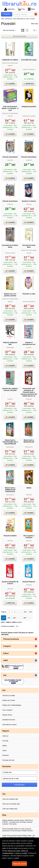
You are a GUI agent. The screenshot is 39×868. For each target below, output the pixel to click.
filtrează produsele (19, 36)
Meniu (31, 9)
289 (25, 618)
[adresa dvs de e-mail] (19, 779)
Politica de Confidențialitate (12, 705)
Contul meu (9, 9)
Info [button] (4, 690)
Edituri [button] (6, 653)
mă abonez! (20, 785)
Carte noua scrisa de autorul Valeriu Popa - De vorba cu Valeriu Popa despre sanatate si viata (19, 836)
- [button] (36, 660)
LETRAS (29, 204)
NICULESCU (10, 447)
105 (9, 618)
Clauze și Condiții (21, 853)
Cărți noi (5, 736)
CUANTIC (10, 160)
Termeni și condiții (9, 695)
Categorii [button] (7, 646)
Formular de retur (8, 760)
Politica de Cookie (9, 700)
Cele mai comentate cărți (11, 804)
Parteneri (6, 755)
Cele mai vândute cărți (10, 799)
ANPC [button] (6, 660)
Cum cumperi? (7, 710)
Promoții (5, 741)
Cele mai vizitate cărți (10, 809)
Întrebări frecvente (9, 720)
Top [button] (4, 794)
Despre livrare (7, 715)
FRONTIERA (10, 348)
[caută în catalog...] (23, 14)
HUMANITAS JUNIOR (29, 116)
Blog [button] (4, 815)
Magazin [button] (6, 731)
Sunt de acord (19, 864)
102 (25, 612)
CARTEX (29, 348)
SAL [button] (5, 675)
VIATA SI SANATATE (29, 302)
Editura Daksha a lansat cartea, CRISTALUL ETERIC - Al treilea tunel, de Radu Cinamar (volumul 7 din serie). (18, 822)
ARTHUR (29, 399)
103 (31, 612)
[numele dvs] (19, 772)
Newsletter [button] (7, 766)
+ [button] (36, 639)
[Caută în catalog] (36, 14)
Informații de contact (9, 724)
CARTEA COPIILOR (29, 70)
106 (14, 618)
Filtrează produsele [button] (11, 639)
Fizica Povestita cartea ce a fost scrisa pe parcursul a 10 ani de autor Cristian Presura (17, 830)
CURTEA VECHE (10, 253)
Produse (7, 14)
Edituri (5, 746)
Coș (21, 9)
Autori (4, 750)
